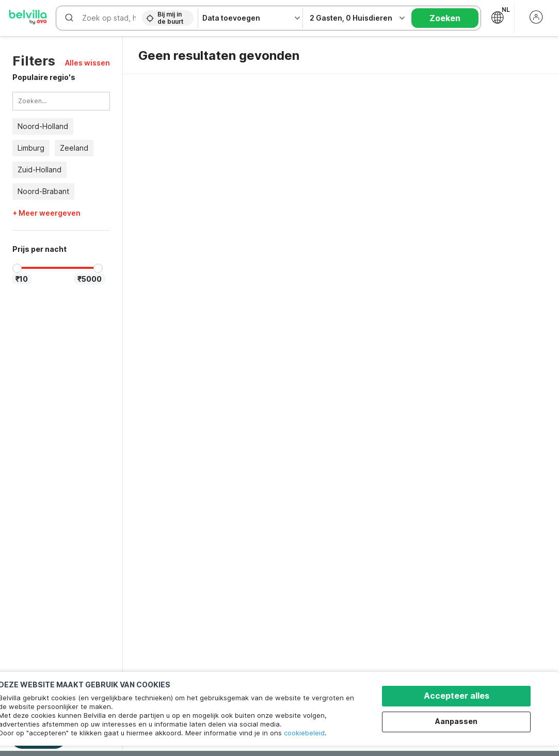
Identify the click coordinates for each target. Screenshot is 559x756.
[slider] (17, 268)
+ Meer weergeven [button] (46, 213)
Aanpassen (456, 721)
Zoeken (445, 18)
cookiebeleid (304, 733)
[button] (87, 63)
